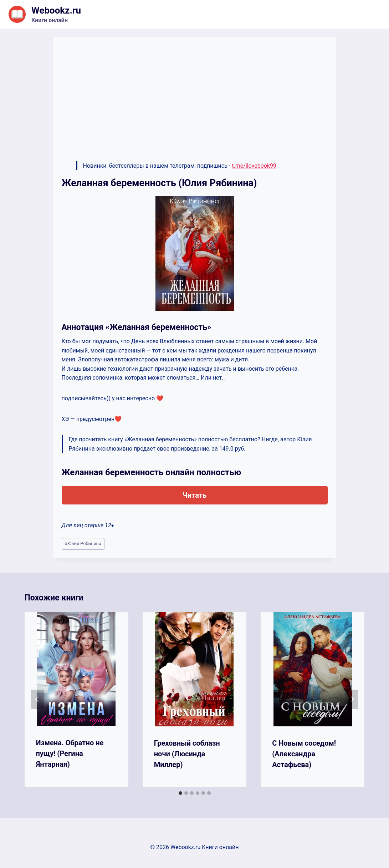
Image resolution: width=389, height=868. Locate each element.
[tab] (180, 793)
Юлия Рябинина (83, 544)
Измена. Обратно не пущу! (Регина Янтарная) (70, 753)
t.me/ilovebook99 (254, 166)
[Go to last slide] (37, 699)
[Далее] (352, 699)
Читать (194, 495)
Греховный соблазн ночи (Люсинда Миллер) (187, 754)
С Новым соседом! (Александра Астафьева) (304, 754)
